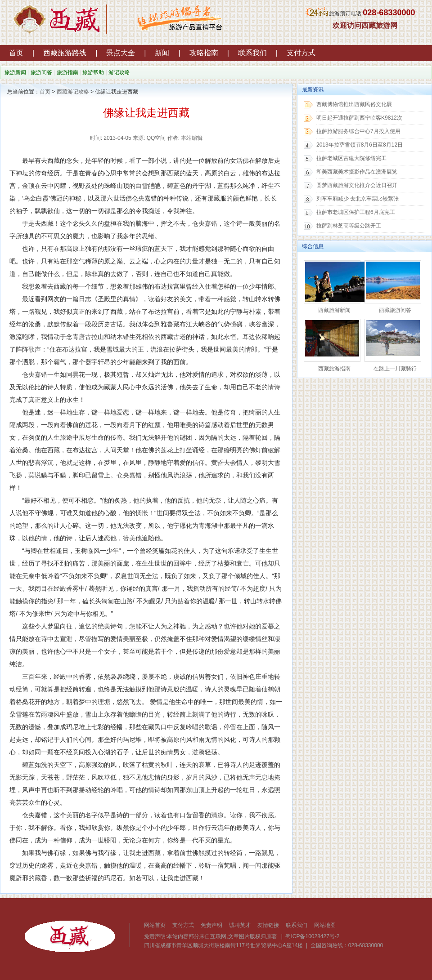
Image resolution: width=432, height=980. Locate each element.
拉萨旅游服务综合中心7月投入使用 (358, 131)
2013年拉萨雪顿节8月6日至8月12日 (360, 145)
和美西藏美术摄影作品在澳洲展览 (357, 172)
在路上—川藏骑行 (395, 369)
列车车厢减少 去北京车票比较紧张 (358, 199)
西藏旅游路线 (65, 53)
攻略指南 (204, 53)
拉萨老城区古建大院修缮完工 (351, 158)
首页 (16, 53)
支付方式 (301, 53)
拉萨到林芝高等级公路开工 (349, 226)
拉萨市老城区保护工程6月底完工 (356, 212)
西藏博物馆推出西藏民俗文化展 (354, 104)
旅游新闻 (15, 72)
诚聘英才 (240, 925)
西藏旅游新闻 (334, 310)
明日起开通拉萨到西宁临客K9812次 (359, 118)
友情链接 (268, 925)
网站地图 (325, 925)
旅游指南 (67, 72)
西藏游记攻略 (73, 92)
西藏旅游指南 (334, 369)
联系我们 (252, 53)
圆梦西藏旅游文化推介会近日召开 (357, 185)
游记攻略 (119, 72)
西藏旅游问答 (395, 310)
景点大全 (121, 53)
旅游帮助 (93, 72)
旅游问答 (41, 72)
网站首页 (155, 925)
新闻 (162, 53)
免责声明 (211, 925)
